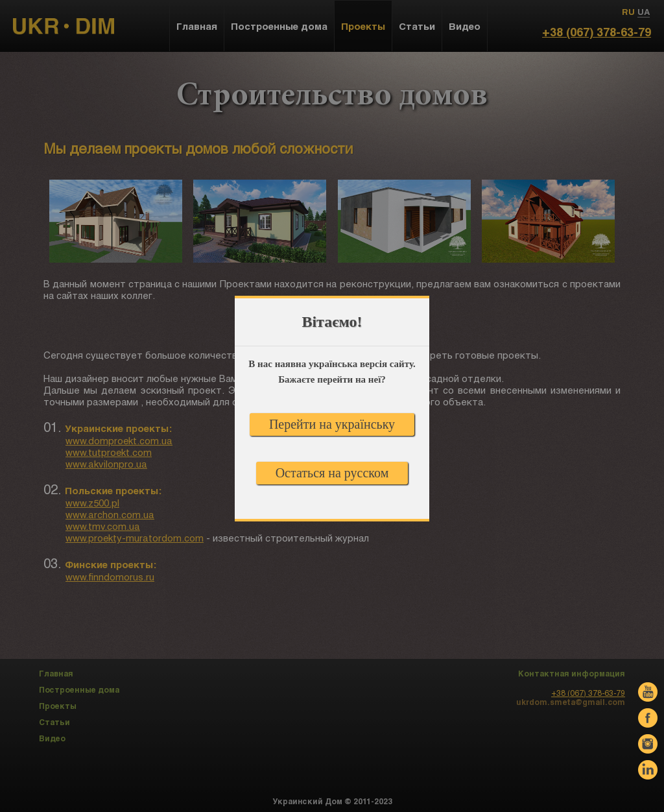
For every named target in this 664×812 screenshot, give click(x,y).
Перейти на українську (332, 424)
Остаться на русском (332, 473)
